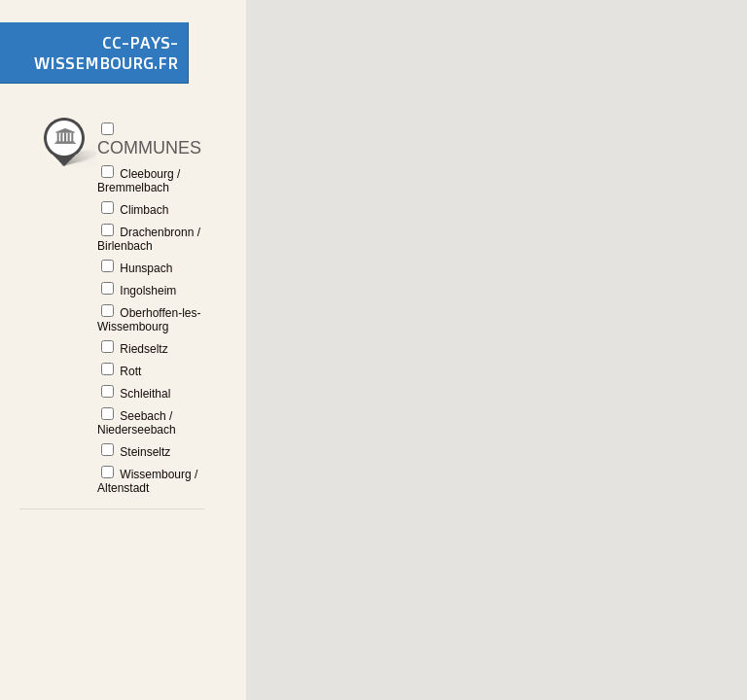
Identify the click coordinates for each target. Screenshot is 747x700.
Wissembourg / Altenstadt (147, 480)
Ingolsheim (139, 290)
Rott (121, 370)
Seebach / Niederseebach (137, 422)
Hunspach (137, 267)
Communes (149, 139)
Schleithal (136, 393)
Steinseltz (136, 451)
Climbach (135, 209)
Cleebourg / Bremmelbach (139, 180)
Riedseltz (135, 348)
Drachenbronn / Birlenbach (149, 238)
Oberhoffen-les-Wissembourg (149, 319)
